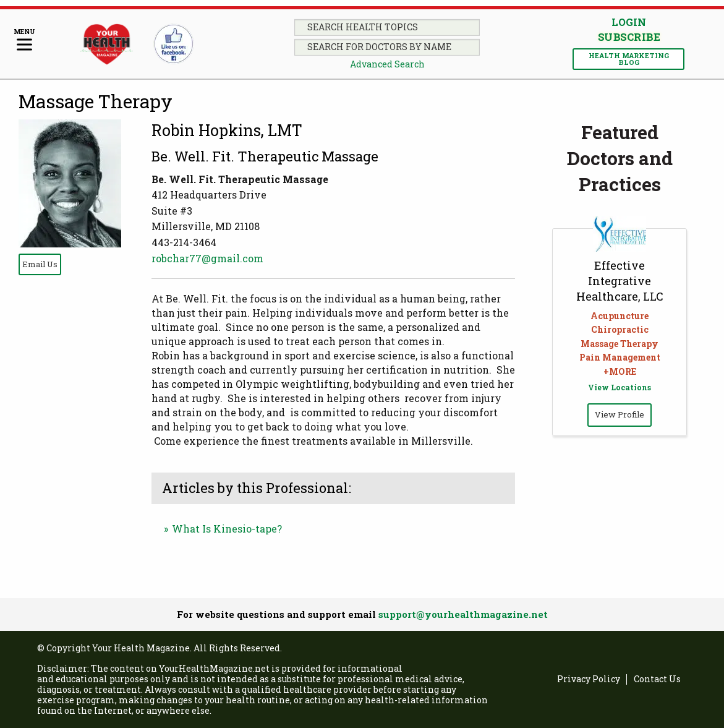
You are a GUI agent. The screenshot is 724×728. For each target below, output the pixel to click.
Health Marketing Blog (629, 59)
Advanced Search (387, 64)
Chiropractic (620, 329)
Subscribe (629, 37)
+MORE (620, 371)
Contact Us (657, 679)
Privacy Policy (589, 679)
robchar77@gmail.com (207, 258)
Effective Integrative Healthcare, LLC (620, 281)
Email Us (40, 264)
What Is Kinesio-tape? (227, 529)
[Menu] (24, 41)
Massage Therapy (96, 101)
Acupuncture (620, 316)
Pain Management (620, 357)
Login (629, 22)
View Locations (620, 387)
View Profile (620, 414)
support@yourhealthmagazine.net (463, 614)
